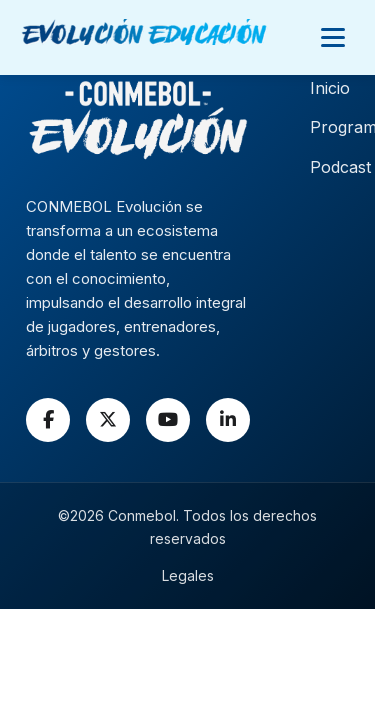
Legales (188, 575)
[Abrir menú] (333, 37)
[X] (108, 420)
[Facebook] (48, 420)
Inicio (330, 88)
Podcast (340, 167)
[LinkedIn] (228, 420)
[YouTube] (168, 420)
